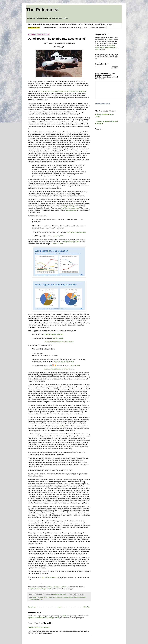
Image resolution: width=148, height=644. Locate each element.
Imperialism (59, 597)
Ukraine (36, 599)
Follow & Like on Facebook (103, 104)
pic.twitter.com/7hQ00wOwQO (54, 334)
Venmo (37, 589)
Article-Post (36, 597)
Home (59, 607)
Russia (75, 597)
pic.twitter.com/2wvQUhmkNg (64, 362)
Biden (42, 597)
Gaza (54, 597)
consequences (71, 210)
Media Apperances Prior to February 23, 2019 (73, 28)
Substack (110, 40)
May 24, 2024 (75, 365)
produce (62, 426)
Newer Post (32, 607)
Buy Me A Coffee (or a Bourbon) (56, 587)
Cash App (43, 589)
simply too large (69, 206)
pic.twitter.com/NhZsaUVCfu (76, 232)
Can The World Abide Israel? (39, 628)
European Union (57, 244)
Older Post (87, 607)
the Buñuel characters (50, 577)
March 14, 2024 (58, 338)
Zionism (41, 599)
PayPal (32, 589)
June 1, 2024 (59, 236)
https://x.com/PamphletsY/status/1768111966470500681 (59, 342)
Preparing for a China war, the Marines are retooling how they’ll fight (63, 91)
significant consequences (70, 208)
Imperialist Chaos (68, 597)
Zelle (50, 589)
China (50, 597)
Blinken (46, 597)
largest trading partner (72, 242)
